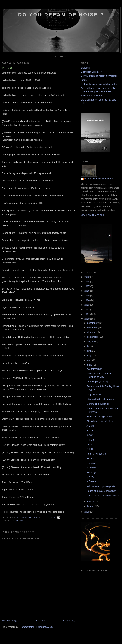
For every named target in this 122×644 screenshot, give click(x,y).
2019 (87, 277)
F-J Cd (90, 430)
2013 (87, 305)
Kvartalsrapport (94, 369)
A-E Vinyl (91, 458)
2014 (87, 300)
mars (90, 365)
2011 (87, 314)
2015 (87, 296)
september (93, 337)
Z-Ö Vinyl (91, 482)
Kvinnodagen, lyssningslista (101, 486)
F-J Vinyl (91, 463)
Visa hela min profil (93, 215)
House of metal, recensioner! (101, 491)
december (93, 323)
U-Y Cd (90, 444)
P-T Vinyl (91, 472)
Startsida (40, 620)
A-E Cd (90, 426)
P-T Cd (90, 440)
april (90, 360)
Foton (84, 80)
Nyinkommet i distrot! (92, 96)
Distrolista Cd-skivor (91, 72)
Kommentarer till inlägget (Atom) (37, 627)
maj (89, 355)
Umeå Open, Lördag (97, 382)
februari (91, 501)
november (93, 328)
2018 (87, 282)
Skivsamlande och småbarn (101, 399)
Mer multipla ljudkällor (98, 404)
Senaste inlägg (10, 620)
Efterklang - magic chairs (99, 416)
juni (89, 351)
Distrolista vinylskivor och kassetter (99, 84)
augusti (91, 342)
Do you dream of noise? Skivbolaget (99, 76)
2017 (87, 286)
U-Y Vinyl (91, 477)
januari (91, 506)
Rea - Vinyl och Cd (96, 454)
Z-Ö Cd (90, 449)
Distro (19, 521)
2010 (87, 319)
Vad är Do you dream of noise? (103, 496)
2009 (87, 512)
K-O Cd (90, 435)
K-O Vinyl (91, 468)
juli (89, 346)
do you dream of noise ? (61, 15)
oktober (91, 332)
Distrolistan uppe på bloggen (101, 421)
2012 (87, 309)
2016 (87, 291)
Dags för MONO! (95, 394)
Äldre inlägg (69, 620)
